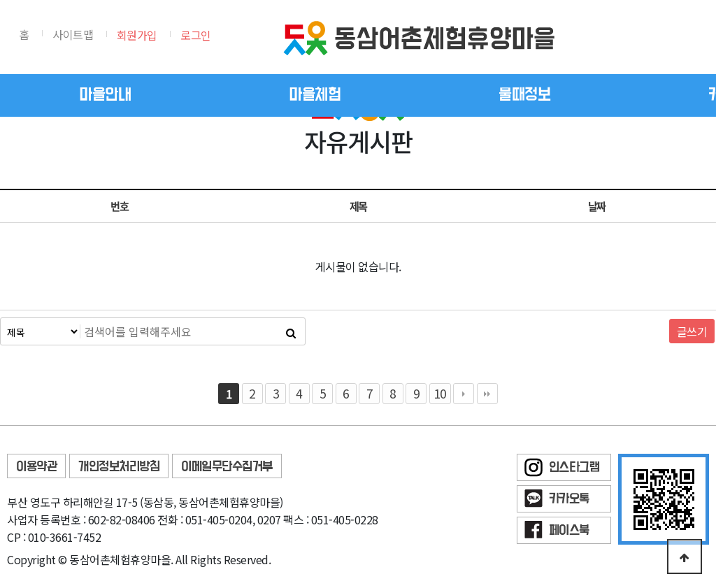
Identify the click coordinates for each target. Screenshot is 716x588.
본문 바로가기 (0, 0)
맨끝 (487, 394)
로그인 (196, 35)
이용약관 (36, 467)
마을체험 (315, 95)
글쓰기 (692, 331)
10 (440, 393)
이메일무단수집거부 (227, 467)
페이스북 (569, 530)
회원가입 (137, 35)
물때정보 (524, 95)
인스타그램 (574, 467)
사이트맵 (73, 34)
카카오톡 (569, 499)
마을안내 (105, 95)
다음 (464, 394)
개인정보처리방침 (119, 467)
